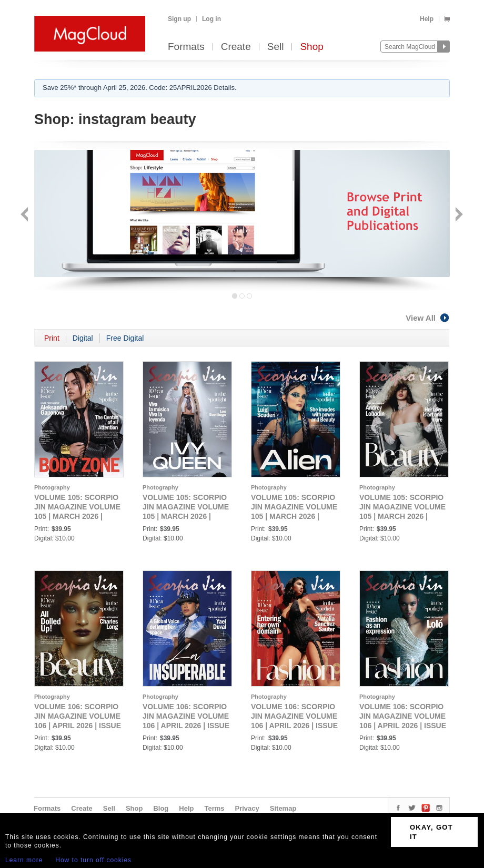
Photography (52, 487)
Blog (161, 808)
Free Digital (125, 338)
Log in (211, 19)
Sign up (179, 19)
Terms (214, 808)
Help (427, 19)
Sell (276, 47)
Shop (311, 47)
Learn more (24, 860)
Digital (83, 338)
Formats (186, 47)
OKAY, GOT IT (431, 832)
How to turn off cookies (93, 860)
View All (428, 318)
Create (236, 47)
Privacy (247, 808)
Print (52, 338)
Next (458, 215)
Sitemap (283, 808)
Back (26, 215)
